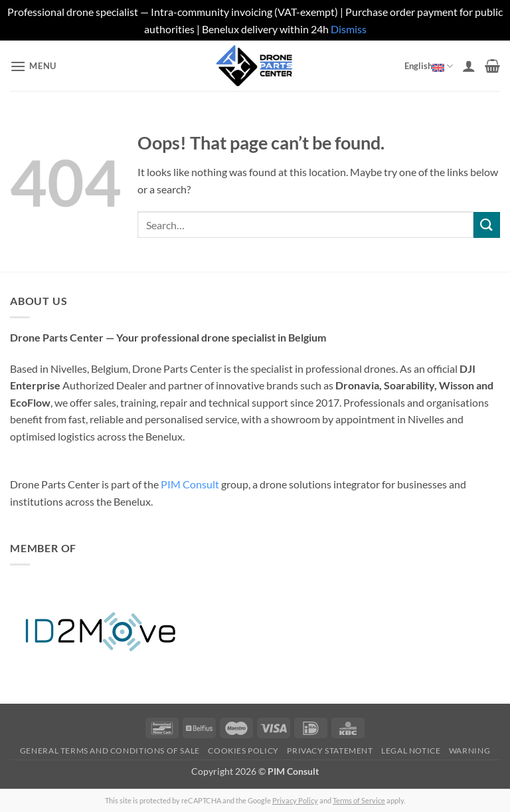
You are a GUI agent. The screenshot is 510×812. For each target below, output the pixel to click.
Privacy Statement (330, 751)
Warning (469, 751)
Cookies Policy (243, 751)
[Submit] (487, 225)
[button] (33, 66)
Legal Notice (411, 751)
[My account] (469, 66)
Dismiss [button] (349, 29)
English (429, 66)
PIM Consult (190, 484)
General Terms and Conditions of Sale (110, 751)
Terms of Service (359, 800)
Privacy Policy (295, 800)
